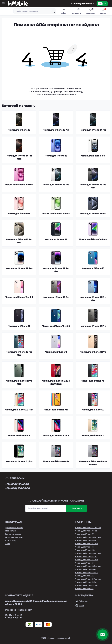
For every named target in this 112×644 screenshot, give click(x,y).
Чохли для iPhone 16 (84, 547)
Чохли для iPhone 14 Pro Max (88, 566)
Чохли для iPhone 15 (84, 563)
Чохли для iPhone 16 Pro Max (88, 537)
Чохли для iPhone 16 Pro (86, 540)
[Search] (53, 11)
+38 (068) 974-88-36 (17, 488)
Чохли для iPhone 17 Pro (86, 531)
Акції (7, 544)
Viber (82, 606)
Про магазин (11, 531)
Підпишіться (76, 508)
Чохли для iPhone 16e (85, 550)
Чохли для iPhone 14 (84, 576)
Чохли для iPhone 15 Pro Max (88, 553)
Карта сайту (11, 540)
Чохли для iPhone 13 (84, 589)
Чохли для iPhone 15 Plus (86, 560)
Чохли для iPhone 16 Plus (86, 544)
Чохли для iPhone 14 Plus (87, 573)
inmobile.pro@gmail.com (19, 610)
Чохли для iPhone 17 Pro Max (88, 528)
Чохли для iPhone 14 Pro (86, 569)
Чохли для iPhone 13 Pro (86, 582)
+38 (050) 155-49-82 (17, 484)
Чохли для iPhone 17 (84, 534)
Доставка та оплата (14, 528)
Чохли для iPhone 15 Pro (86, 556)
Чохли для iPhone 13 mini (87, 585)
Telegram (83, 601)
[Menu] (4, 4)
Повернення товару (14, 537)
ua (100, 4)
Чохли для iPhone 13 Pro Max (88, 579)
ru (105, 4)
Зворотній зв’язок (13, 534)
